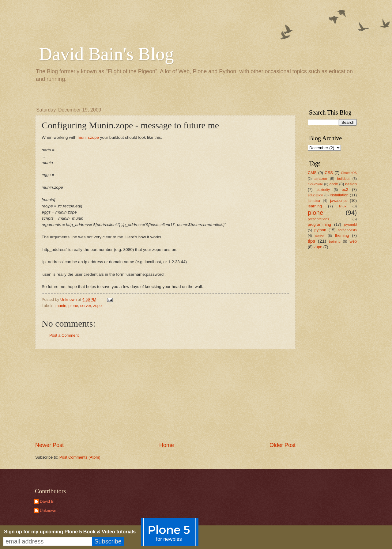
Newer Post (49, 445)
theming (342, 235)
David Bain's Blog (106, 54)
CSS (329, 173)
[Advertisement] (165, 395)
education (315, 195)
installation (339, 195)
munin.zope (88, 137)
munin (61, 306)
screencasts (347, 230)
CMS (312, 173)
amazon (321, 179)
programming (319, 224)
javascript (338, 201)
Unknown (48, 511)
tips (311, 241)
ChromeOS (349, 173)
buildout (343, 179)
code (334, 184)
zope (97, 306)
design (351, 184)
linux (343, 206)
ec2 (345, 189)
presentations (318, 219)
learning (315, 206)
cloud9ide (315, 184)
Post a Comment (64, 335)
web (353, 241)
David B (47, 501)
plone (73, 306)
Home (167, 445)
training (335, 241)
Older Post (283, 445)
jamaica (314, 201)
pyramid (351, 225)
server (86, 306)
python (320, 230)
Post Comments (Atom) (80, 457)
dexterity (323, 190)
